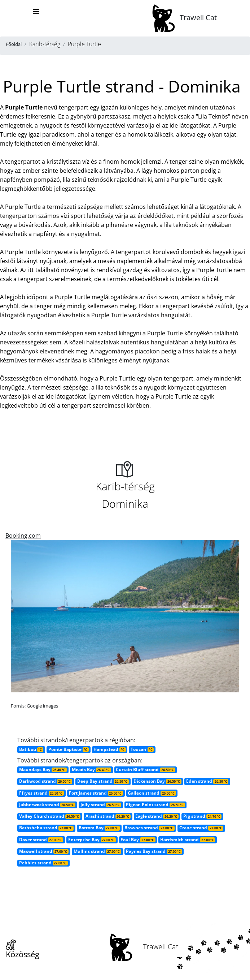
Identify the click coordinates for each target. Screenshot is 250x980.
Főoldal (14, 44)
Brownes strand (149, 828)
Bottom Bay (99, 828)
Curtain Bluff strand (145, 770)
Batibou (31, 749)
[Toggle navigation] (36, 12)
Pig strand (202, 816)
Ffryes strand (41, 793)
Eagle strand (157, 816)
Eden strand (207, 781)
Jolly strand (101, 805)
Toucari (142, 749)
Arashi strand (108, 816)
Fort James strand (96, 793)
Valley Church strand (50, 816)
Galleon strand (152, 793)
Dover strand (41, 840)
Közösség (23, 950)
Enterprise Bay (92, 840)
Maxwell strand (44, 851)
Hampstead (109, 749)
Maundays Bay (43, 770)
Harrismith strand (188, 840)
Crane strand (201, 828)
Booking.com (23, 536)
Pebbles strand (43, 863)
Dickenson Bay (157, 781)
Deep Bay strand (103, 781)
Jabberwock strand (47, 805)
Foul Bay (138, 840)
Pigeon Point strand (155, 805)
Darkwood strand (46, 781)
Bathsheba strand (46, 828)
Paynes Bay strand (154, 851)
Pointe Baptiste (69, 749)
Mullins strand (97, 851)
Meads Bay (91, 770)
